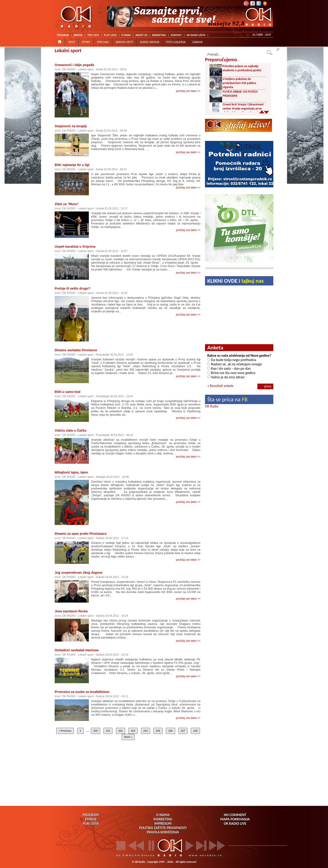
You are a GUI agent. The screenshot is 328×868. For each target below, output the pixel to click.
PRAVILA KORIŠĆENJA (163, 832)
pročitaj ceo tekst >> (188, 91)
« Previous (65, 731)
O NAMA (126, 35)
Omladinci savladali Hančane (77, 650)
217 (183, 731)
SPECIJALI (103, 42)
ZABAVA (197, 42)
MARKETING (159, 35)
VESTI (72, 42)
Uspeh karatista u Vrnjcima (75, 247)
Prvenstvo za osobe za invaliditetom (82, 692)
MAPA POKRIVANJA (235, 819)
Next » (128, 737)
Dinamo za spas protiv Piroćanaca (81, 534)
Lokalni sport (68, 50)
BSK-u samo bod (68, 392)
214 (146, 731)
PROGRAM (63, 35)
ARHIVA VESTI (125, 42)
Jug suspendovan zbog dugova (78, 573)
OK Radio (212, 406)
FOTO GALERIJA (176, 42)
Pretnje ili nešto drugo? (72, 288)
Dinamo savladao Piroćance (76, 350)
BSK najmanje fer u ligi (72, 165)
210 (95, 731)
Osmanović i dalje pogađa (74, 65)
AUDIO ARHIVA (150, 42)
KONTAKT (176, 35)
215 (158, 731)
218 (195, 731)
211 (108, 731)
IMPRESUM (163, 823)
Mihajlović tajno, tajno (71, 472)
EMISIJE (78, 35)
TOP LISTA (93, 35)
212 (120, 731)
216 (170, 731)
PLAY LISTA (110, 35)
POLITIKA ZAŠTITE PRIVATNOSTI (163, 828)
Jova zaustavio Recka (71, 611)
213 (133, 731)
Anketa (215, 347)
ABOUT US (141, 35)
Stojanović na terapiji (71, 126)
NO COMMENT (235, 815)
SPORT (86, 42)
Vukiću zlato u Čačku (71, 430)
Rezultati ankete (222, 386)
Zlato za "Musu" (67, 204)
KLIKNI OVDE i (236, 281)
